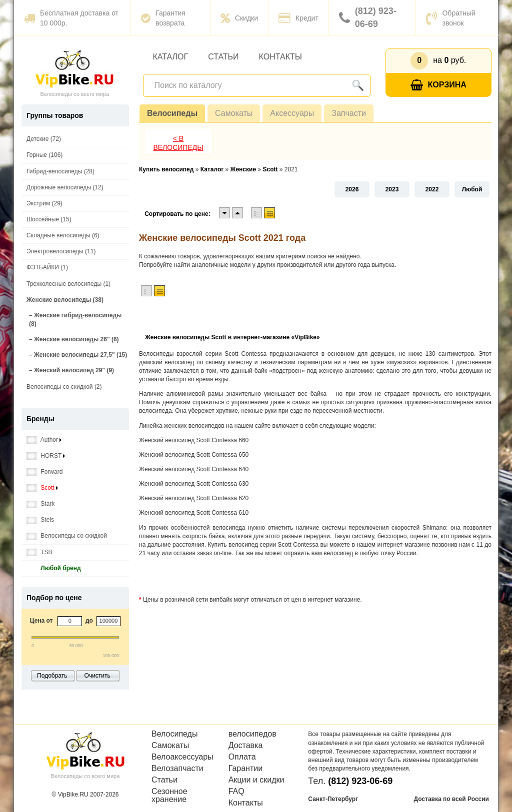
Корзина (438, 85)
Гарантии (246, 769)
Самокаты (234, 113)
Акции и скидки (256, 780)
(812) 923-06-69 (368, 17)
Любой (472, 189)
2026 (352, 189)
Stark (40, 504)
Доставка (246, 746)
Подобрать (52, 676)
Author (44, 440)
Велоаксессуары (182, 757)
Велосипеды (172, 113)
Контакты (280, 57)
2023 (392, 189)
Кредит (298, 18)
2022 (432, 189)
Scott (42, 488)
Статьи (223, 57)
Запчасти (349, 113)
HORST (46, 456)
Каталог (171, 57)
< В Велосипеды (178, 143)
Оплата (242, 757)
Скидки (239, 18)
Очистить (97, 676)
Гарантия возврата (163, 18)
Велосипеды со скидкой (67, 536)
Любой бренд (54, 568)
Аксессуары (292, 113)
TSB (39, 552)
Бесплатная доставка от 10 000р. (71, 18)
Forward (44, 472)
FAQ (236, 792)
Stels (40, 520)
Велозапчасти (177, 769)
